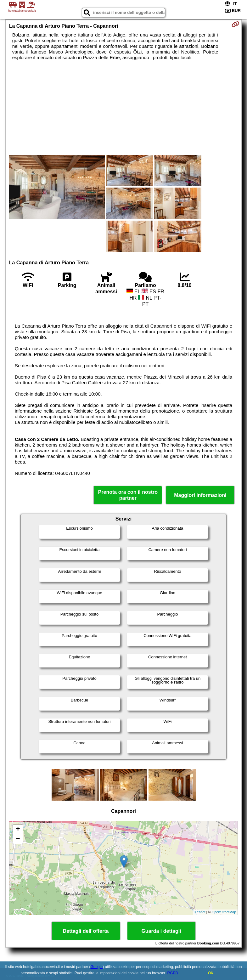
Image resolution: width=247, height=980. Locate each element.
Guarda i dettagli (161, 931)
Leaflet (200, 912)
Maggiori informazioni (200, 495)
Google (96, 967)
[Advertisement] (124, 108)
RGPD (173, 973)
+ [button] (18, 830)
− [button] (18, 839)
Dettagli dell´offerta (86, 931)
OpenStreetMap (224, 912)
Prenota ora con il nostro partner (128, 495)
